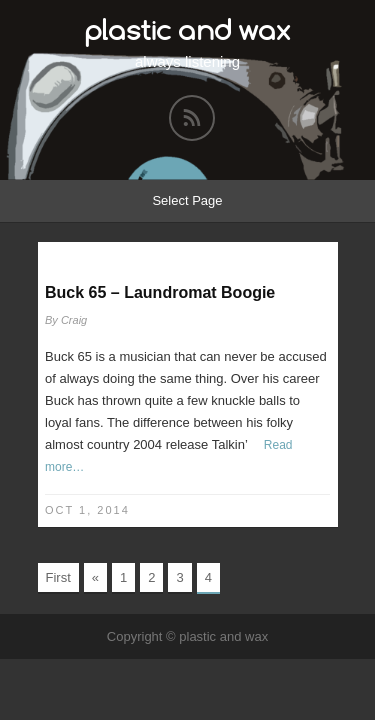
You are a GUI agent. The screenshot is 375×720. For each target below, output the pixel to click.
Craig (74, 320)
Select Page (187, 200)
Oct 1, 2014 (87, 510)
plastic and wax (188, 29)
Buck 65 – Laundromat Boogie (160, 292)
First (58, 577)
